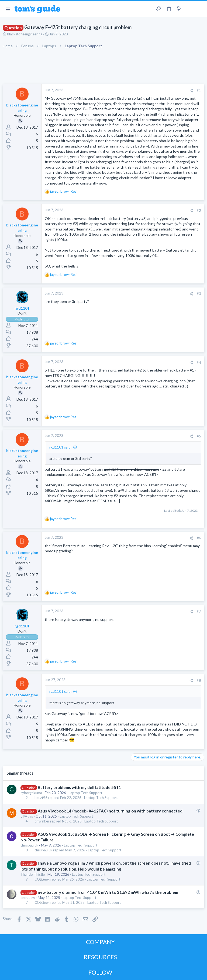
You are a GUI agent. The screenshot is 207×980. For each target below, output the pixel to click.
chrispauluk (29, 845)
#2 (199, 210)
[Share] (191, 91)
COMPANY (100, 942)
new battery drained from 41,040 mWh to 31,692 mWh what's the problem (108, 892)
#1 (199, 91)
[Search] (200, 9)
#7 (199, 611)
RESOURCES (100, 957)
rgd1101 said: (60, 447)
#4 (199, 362)
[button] (8, 9)
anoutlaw (28, 898)
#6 (199, 538)
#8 (199, 680)
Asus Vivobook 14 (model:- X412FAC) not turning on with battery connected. (111, 811)
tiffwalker (42, 821)
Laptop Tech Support (85, 793)
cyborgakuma (31, 793)
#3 (199, 294)
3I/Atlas (27, 816)
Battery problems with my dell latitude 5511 (79, 787)
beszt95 (41, 798)
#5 (199, 436)
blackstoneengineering (25, 34)
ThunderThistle (33, 874)
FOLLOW (100, 972)
